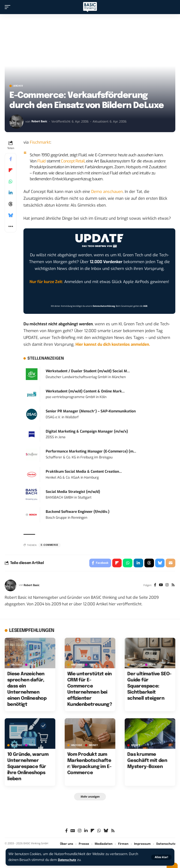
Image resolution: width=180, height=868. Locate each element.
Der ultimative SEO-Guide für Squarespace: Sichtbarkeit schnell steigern (149, 687)
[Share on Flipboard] (11, 170)
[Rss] (173, 586)
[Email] (170, 563)
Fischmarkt (40, 142)
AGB (145, 306)
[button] (161, 857)
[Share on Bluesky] (11, 215)
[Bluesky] (106, 832)
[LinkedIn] (86, 832)
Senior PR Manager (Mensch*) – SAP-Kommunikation (91, 411)
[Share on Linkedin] (11, 193)
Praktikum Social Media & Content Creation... (84, 472)
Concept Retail (73, 161)
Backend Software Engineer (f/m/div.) (78, 512)
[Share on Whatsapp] (11, 181)
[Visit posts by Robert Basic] (16, 122)
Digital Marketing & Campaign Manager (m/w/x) (87, 431)
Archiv (18, 86)
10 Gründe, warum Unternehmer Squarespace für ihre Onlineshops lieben (28, 768)
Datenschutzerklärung (104, 306)
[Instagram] (166, 586)
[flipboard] (92, 832)
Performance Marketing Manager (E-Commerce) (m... (91, 451)
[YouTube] (160, 586)
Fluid (41, 161)
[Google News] (73, 832)
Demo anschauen (107, 192)
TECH (32, 665)
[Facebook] (153, 586)
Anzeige (17, 665)
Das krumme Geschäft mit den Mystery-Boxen (147, 762)
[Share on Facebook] (11, 159)
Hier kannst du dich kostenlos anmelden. (113, 344)
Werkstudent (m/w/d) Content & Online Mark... (85, 391)
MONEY (94, 746)
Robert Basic (40, 121)
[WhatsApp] (99, 832)
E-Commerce (50, 545)
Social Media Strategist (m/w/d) (73, 492)
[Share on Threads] (11, 204)
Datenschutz (68, 860)
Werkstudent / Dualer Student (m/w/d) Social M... (88, 371)
